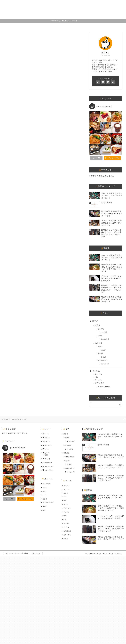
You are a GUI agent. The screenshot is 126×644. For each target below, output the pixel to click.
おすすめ (47, 442)
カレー (66, 504)
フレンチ (66, 512)
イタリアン (67, 508)
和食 (65, 520)
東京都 (98, 325)
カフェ (66, 493)
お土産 (66, 539)
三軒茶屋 (104, 332)
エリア (95, 321)
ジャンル (96, 371)
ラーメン (99, 380)
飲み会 (45, 506)
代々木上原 (105, 339)
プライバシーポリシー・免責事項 (17, 553)
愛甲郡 (100, 354)
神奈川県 (99, 343)
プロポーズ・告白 (48, 503)
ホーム (16, 26)
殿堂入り (30, 26)
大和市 (100, 347)
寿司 (65, 501)
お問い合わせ (108, 26)
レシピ (46, 449)
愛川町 (104, 357)
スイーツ (99, 374)
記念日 (45, 499)
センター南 (105, 364)
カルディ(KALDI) (104, 387)
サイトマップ (89, 26)
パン (97, 377)
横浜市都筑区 (103, 360)
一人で (45, 487)
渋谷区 (100, 336)
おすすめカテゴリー (50, 26)
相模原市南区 (70, 457)
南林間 (104, 350)
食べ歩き (66, 523)
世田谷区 (101, 329)
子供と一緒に (47, 484)
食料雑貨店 (100, 383)
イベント (47, 459)
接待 (44, 510)
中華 (65, 516)
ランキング (47, 445)
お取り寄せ (67, 535)
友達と (45, 491)
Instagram (71, 26)
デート (45, 495)
